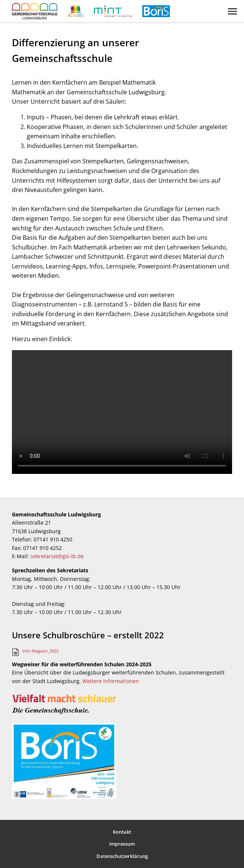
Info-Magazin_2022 (40, 651)
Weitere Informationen (111, 681)
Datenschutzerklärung (122, 856)
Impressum (122, 844)
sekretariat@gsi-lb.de (57, 556)
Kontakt (122, 832)
